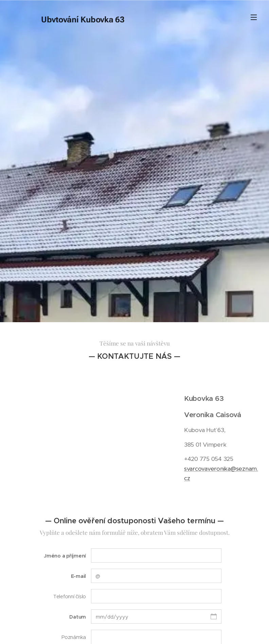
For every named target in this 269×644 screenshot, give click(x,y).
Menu (254, 17)
